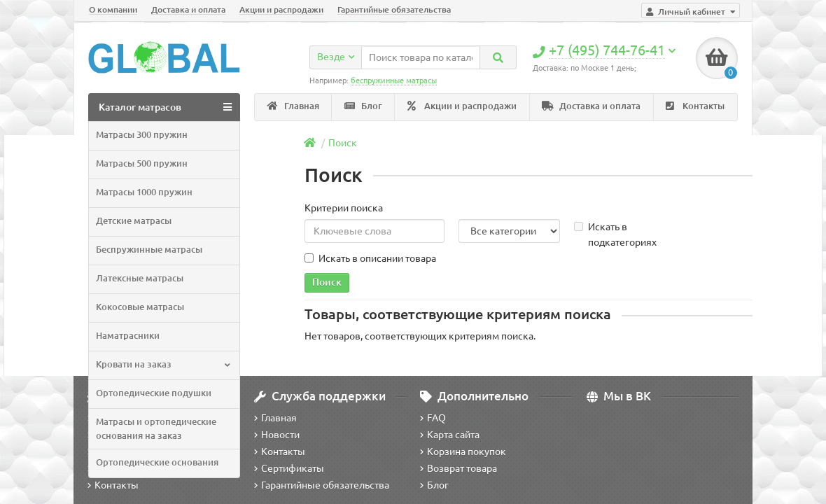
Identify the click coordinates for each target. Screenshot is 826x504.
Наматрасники (128, 336)
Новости (277, 435)
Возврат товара (458, 468)
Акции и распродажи (281, 9)
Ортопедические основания (157, 462)
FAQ (433, 418)
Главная (293, 106)
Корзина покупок (463, 451)
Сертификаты (289, 468)
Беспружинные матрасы (149, 250)
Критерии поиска (344, 208)
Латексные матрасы (140, 278)
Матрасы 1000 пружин (144, 192)
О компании (113, 9)
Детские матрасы (134, 221)
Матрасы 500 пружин (142, 163)
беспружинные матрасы (394, 80)
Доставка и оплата (188, 9)
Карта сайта (450, 435)
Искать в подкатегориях (615, 234)
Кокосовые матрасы (140, 307)
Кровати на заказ (163, 364)
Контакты (695, 106)
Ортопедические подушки (154, 393)
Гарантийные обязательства (394, 9)
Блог (363, 106)
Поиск (343, 143)
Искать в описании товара (370, 258)
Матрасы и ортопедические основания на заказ (156, 429)
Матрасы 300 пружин (142, 135)
